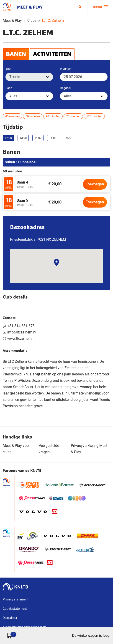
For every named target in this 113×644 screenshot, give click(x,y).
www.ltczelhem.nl (21, 339)
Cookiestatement (15, 609)
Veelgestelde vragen (49, 449)
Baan (9, 88)
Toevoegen (95, 184)
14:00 (38, 138)
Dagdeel (65, 88)
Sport (9, 69)
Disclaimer (10, 618)
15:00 (53, 138)
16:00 (68, 138)
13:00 (23, 138)
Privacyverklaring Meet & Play (89, 449)
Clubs (32, 21)
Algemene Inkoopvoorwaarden (24, 627)
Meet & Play (12, 21)
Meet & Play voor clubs (16, 449)
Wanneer (66, 69)
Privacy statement (16, 599)
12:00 (8, 138)
